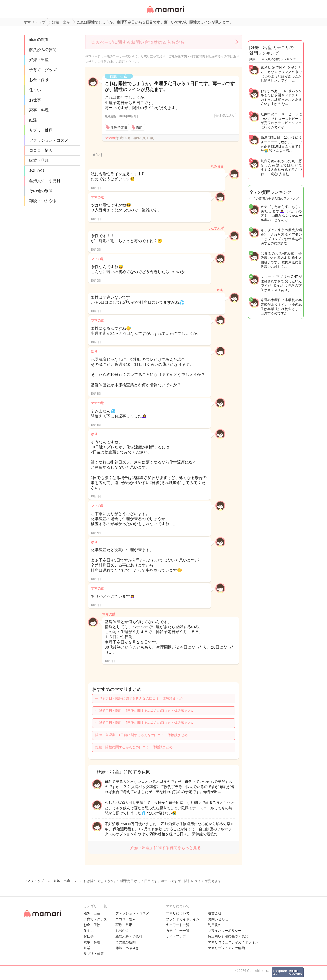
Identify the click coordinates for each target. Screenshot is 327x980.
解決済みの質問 (43, 50)
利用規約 (215, 925)
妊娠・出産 (39, 60)
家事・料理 (39, 110)
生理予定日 (119, 128)
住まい (35, 90)
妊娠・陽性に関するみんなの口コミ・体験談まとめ (134, 747)
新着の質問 (39, 39)
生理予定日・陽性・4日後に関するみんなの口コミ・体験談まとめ (145, 711)
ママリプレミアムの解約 (226, 948)
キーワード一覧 (178, 925)
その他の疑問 (41, 191)
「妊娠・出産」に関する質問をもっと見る (164, 848)
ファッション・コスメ (49, 140)
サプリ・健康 (41, 130)
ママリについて (178, 913)
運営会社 (215, 913)
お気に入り (227, 116)
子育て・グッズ (43, 70)
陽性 (140, 128)
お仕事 (35, 100)
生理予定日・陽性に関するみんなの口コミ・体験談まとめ (139, 698)
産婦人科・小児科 (45, 181)
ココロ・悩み (41, 150)
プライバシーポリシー (225, 931)
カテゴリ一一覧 (178, 931)
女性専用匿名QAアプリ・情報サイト (165, 13)
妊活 (33, 120)
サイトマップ (176, 936)
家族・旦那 (39, 160)
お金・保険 (39, 80)
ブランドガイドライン (183, 919)
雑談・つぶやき (43, 201)
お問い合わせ (218, 919)
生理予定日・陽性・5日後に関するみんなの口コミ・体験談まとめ (145, 723)
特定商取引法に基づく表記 (228, 936)
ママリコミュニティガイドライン (233, 942)
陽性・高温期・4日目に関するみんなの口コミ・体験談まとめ (142, 735)
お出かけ (37, 170)
